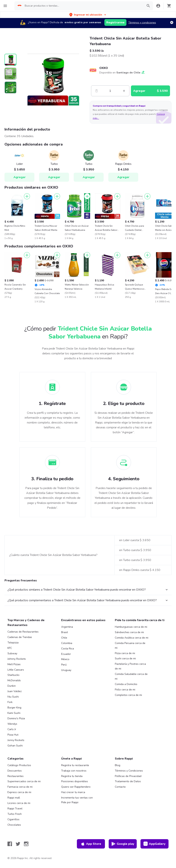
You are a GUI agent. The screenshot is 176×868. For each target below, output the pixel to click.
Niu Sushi (13, 697)
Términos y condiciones (142, 23)
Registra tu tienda (72, 776)
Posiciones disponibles (75, 781)
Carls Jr (12, 729)
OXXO (104, 68)
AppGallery (154, 844)
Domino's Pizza (16, 718)
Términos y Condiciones (129, 771)
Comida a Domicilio (126, 684)
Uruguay (66, 670)
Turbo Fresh (15, 814)
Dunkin (12, 686)
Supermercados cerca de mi (24, 781)
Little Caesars (16, 670)
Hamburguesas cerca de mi (131, 627)
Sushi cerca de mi (125, 658)
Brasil (65, 632)
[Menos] (97, 91)
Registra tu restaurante (75, 765)
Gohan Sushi (15, 746)
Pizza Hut (13, 735)
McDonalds (14, 680)
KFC (10, 648)
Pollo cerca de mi (125, 690)
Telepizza (13, 643)
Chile (64, 638)
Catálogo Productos (19, 765)
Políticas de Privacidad (128, 776)
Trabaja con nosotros (74, 771)
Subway (12, 653)
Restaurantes (16, 776)
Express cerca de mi (19, 792)
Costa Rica (68, 649)
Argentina (67, 627)
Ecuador (66, 654)
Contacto (120, 787)
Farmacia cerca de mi (20, 787)
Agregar (20, 177)
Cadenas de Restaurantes (23, 632)
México (65, 659)
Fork (10, 702)
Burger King (14, 708)
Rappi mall (14, 798)
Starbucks (13, 675)
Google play (123, 844)
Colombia (67, 643)
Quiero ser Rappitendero (76, 787)
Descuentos (15, 771)
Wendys (12, 724)
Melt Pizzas (14, 664)
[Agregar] (27, 196)
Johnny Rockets (17, 659)
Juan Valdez (14, 691)
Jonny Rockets (16, 740)
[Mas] (124, 91)
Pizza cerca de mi (125, 653)
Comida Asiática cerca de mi (132, 638)
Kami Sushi (14, 713)
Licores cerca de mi (19, 803)
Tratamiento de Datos (128, 781)
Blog (118, 765)
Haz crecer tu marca (73, 792)
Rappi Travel (15, 809)
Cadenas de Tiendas (20, 637)
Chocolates (14, 825)
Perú (64, 665)
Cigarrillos (13, 819)
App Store (91, 844)
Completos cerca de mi (128, 695)
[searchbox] (83, 6)
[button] (88, 15)
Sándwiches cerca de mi (129, 632)
